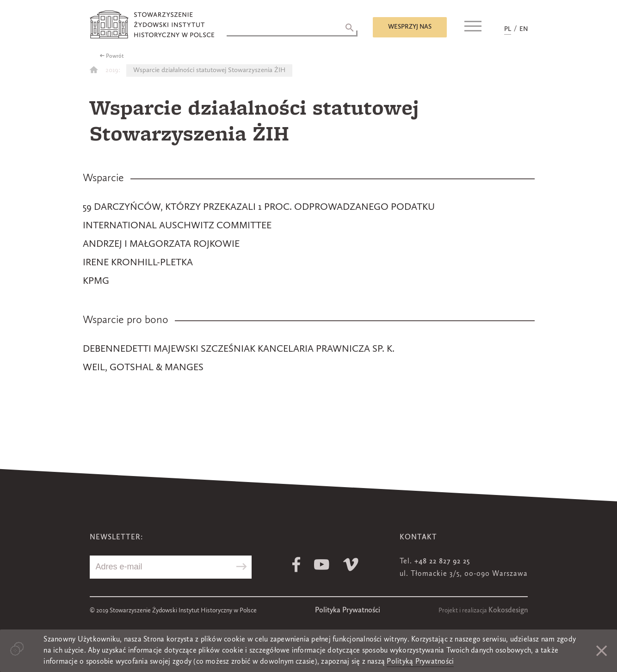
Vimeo (351, 565)
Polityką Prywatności (420, 662)
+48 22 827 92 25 (442, 562)
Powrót (115, 56)
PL (508, 29)
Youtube (322, 565)
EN (524, 29)
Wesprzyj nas (410, 27)
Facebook (296, 565)
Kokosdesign (508, 611)
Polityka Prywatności (348, 611)
